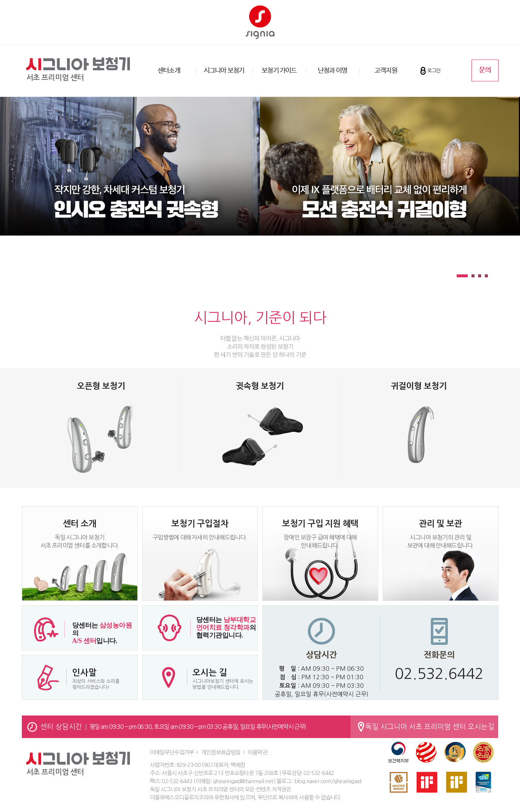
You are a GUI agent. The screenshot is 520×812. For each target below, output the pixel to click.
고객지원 (386, 71)
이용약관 (257, 752)
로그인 (434, 71)
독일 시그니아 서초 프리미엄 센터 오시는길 (430, 727)
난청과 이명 (333, 71)
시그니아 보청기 (224, 71)
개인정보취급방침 (221, 752)
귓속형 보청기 (260, 386)
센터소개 (169, 71)
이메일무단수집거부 (172, 752)
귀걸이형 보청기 (419, 386)
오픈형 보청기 (101, 386)
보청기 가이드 (279, 71)
